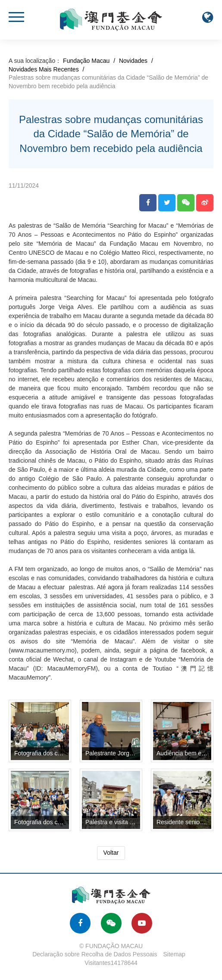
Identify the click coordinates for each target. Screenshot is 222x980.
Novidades (133, 61)
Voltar (111, 853)
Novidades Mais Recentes (44, 69)
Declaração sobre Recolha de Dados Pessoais (95, 954)
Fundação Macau (86, 61)
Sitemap (174, 954)
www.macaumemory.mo (43, 650)
